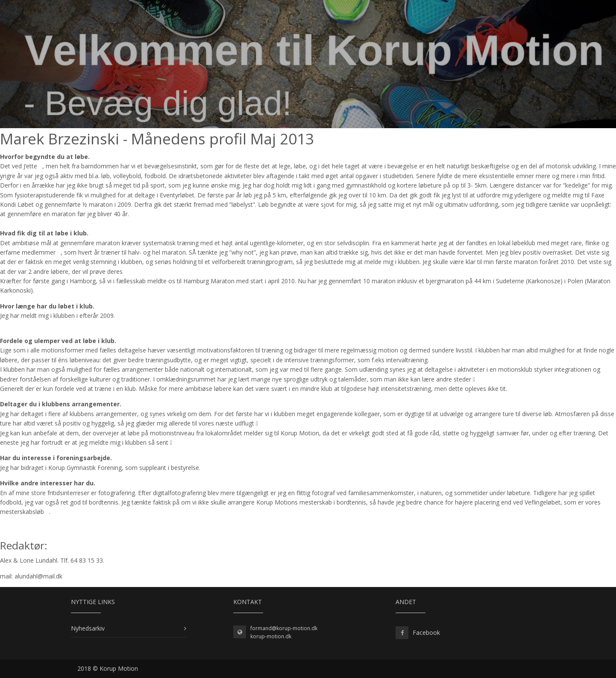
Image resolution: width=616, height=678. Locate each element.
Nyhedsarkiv (88, 628)
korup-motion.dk (271, 636)
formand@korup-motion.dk (284, 628)
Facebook (426, 633)
